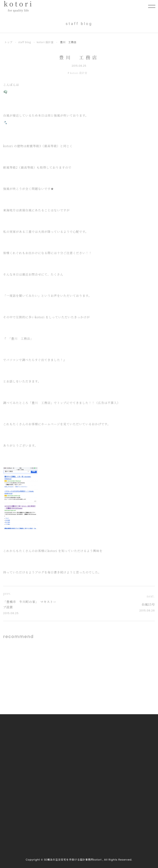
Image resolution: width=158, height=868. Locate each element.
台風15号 (148, 605)
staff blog (25, 42)
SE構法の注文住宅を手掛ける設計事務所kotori (73, 860)
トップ (8, 42)
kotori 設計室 (46, 42)
